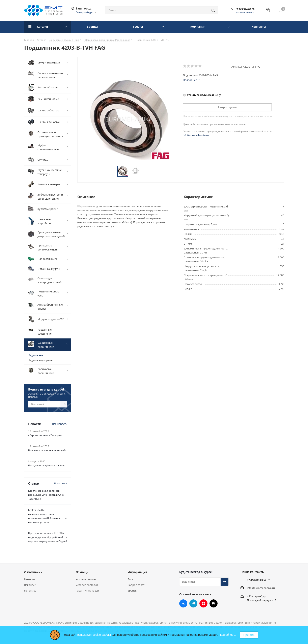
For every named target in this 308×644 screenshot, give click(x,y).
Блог (130, 579)
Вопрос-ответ (136, 585)
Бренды (132, 591)
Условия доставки (87, 585)
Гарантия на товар (87, 591)
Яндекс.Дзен (203, 603)
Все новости (60, 424)
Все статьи (61, 483)
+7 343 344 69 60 (245, 9)
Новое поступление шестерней (47, 450)
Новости (30, 579)
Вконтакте (183, 603)
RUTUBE (214, 603)
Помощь (82, 572)
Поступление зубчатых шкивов (47, 465)
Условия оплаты (86, 579)
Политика (30, 591)
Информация (137, 572)
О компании (33, 572)
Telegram (193, 603)
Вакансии (30, 585)
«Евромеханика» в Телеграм (45, 435)
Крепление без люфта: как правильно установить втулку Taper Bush (46, 495)
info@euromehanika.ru (196, 135)
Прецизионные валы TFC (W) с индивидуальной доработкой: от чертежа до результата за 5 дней (48, 537)
